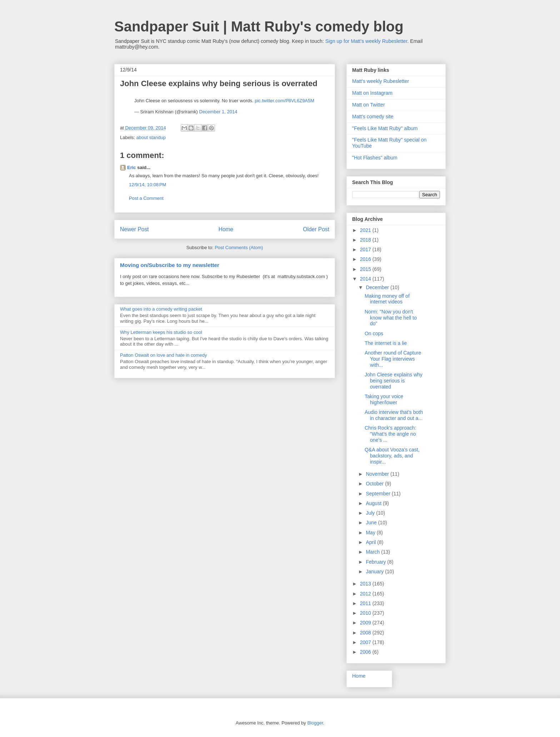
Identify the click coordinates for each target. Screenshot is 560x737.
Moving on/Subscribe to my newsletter (170, 265)
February (376, 562)
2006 (366, 652)
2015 (366, 269)
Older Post (316, 229)
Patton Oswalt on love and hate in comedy (164, 355)
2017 (366, 249)
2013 (366, 584)
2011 (366, 603)
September (379, 494)
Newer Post (134, 229)
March (373, 552)
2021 (366, 230)
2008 (366, 633)
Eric (132, 167)
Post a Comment (146, 198)
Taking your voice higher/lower (384, 399)
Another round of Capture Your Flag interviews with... (393, 359)
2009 (366, 623)
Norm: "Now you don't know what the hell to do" (391, 318)
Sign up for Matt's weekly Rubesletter (366, 41)
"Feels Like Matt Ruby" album (385, 128)
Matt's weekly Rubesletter (381, 81)
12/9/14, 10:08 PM (147, 185)
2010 (366, 613)
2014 (366, 279)
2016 (366, 259)
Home (226, 229)
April (371, 542)
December (378, 287)
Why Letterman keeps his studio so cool (161, 332)
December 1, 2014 (218, 112)
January (375, 572)
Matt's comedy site (373, 117)
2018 (366, 240)
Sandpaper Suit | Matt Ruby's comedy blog (259, 26)
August (374, 503)
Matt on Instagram (372, 93)
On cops (374, 333)
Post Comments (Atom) (239, 248)
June (372, 523)
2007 (366, 642)
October (375, 484)
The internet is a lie (386, 343)
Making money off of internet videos (387, 299)
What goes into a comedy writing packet (161, 309)
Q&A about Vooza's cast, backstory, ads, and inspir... (392, 456)
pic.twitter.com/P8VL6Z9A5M (284, 101)
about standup (151, 137)
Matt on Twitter (369, 105)
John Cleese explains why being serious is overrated (394, 381)
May (371, 533)
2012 (366, 594)
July (371, 513)
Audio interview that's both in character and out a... (394, 415)
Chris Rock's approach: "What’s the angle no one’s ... (390, 434)
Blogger (315, 723)
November (378, 474)
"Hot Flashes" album (375, 158)
